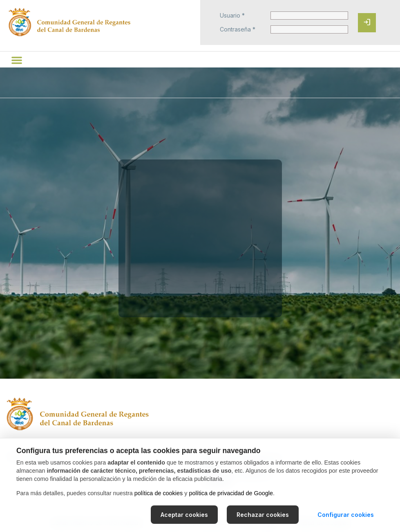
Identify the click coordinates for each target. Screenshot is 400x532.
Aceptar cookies (184, 515)
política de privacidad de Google (231, 493)
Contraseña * (238, 29)
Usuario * (232, 16)
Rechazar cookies (263, 515)
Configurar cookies (346, 515)
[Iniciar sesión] (367, 23)
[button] (17, 60)
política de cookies (159, 493)
